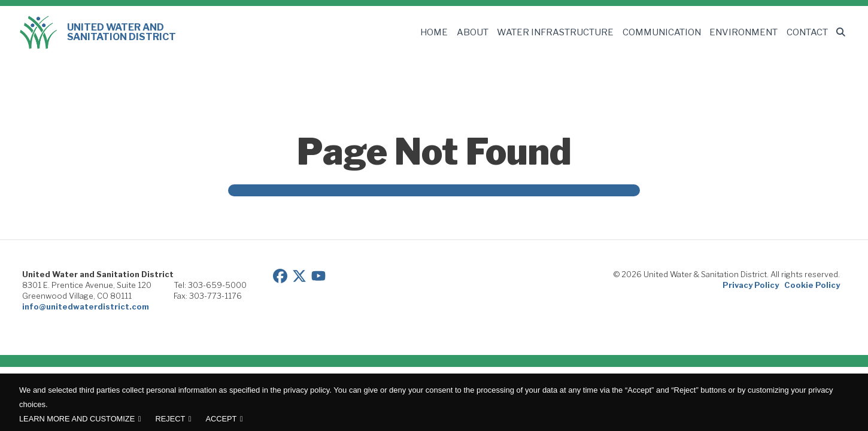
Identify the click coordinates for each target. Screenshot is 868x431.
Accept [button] (221, 419)
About (485, 32)
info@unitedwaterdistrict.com (86, 306)
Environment (743, 32)
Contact (804, 32)
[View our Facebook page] (280, 275)
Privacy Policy (751, 285)
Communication (664, 32)
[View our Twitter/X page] (299, 275)
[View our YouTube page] (318, 275)
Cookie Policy (812, 285)
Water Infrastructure (564, 32)
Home (447, 32)
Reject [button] (170, 419)
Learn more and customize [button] (77, 419)
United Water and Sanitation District (98, 32)
